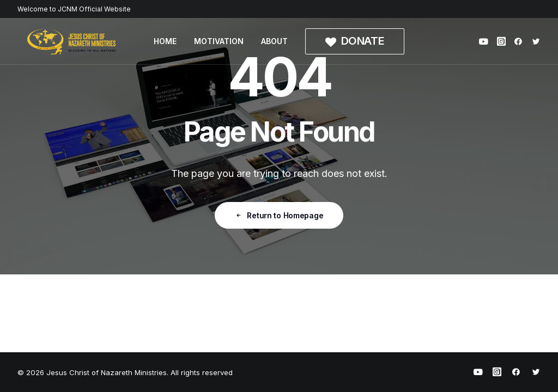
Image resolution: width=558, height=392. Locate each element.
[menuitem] (165, 41)
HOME (165, 41)
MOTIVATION (219, 41)
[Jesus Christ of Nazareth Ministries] (72, 41)
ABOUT (274, 41)
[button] (485, 41)
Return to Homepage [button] (279, 215)
